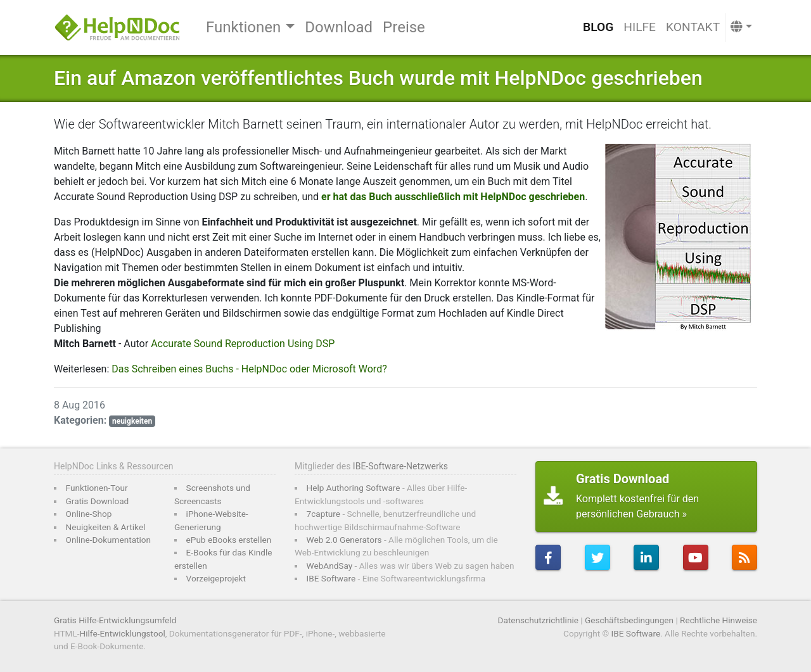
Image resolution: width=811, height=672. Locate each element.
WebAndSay (330, 566)
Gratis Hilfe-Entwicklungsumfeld (115, 620)
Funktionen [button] (243, 27)
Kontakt (693, 27)
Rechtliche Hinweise (718, 620)
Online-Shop (89, 514)
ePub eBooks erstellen (229, 540)
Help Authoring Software (354, 488)
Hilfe (640, 27)
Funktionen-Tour (97, 488)
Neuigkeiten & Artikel (106, 527)
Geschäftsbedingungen (629, 620)
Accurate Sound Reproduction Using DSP (243, 344)
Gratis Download (98, 501)
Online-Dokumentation (109, 540)
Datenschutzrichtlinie (538, 620)
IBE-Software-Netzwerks (400, 466)
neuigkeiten (132, 421)
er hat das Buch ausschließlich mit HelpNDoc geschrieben (453, 197)
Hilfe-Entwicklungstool (123, 633)
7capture (323, 514)
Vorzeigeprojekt (216, 578)
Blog (598, 27)
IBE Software (331, 578)
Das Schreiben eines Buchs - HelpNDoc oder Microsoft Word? (249, 369)
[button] (741, 28)
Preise (404, 27)
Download (339, 27)
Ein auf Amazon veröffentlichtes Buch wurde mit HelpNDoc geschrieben (378, 78)
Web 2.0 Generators (344, 540)
